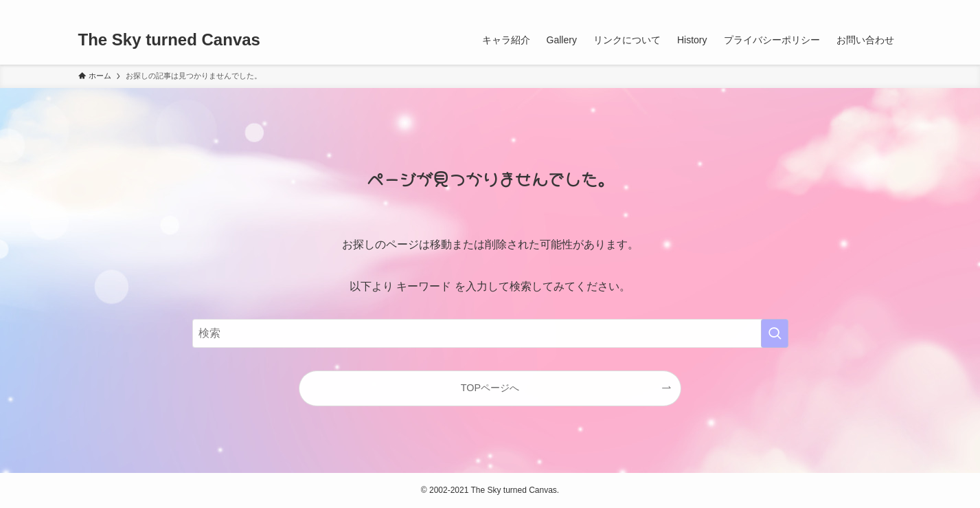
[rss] (876, 8)
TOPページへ (490, 388)
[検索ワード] (490, 333)
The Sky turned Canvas (169, 40)
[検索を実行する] (775, 333)
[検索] (893, 8)
